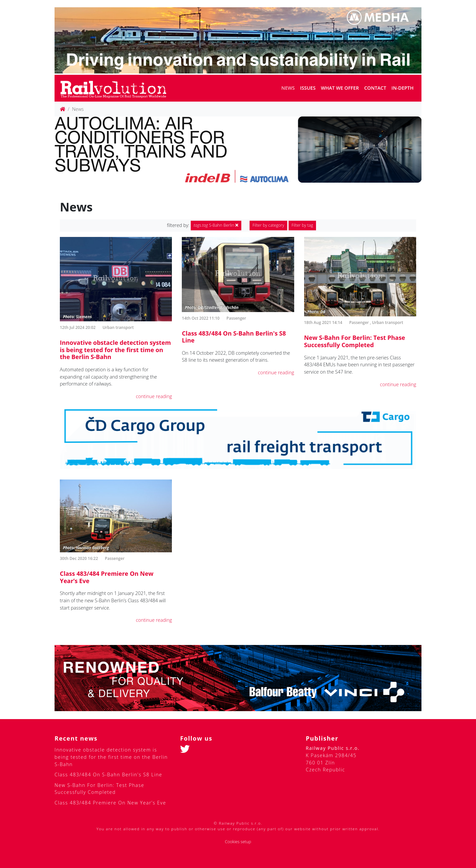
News (288, 88)
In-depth (402, 88)
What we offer (340, 88)
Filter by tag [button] (302, 225)
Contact (375, 88)
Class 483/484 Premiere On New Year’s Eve (107, 577)
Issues (308, 88)
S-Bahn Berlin (216, 225)
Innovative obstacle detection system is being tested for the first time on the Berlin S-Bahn (115, 350)
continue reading (154, 396)
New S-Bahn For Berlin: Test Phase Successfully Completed (355, 341)
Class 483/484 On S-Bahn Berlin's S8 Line (234, 337)
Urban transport (118, 327)
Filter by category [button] (268, 225)
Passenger (236, 318)
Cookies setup (238, 842)
